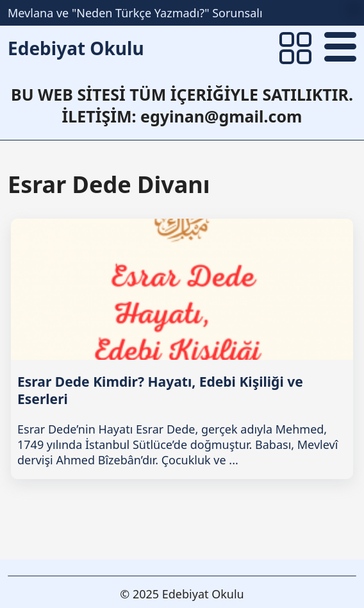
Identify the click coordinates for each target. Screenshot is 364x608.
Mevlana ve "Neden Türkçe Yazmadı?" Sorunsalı (135, 13)
